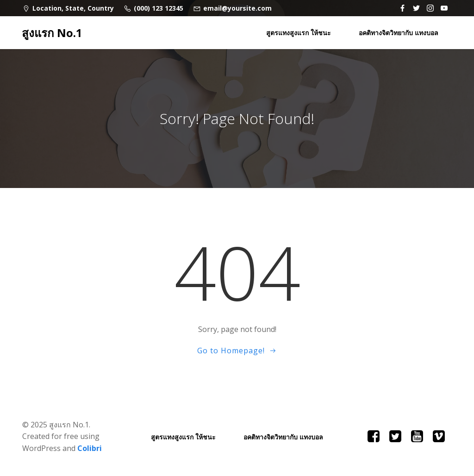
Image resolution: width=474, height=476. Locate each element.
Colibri (90, 448)
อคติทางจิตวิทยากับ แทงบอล (399, 33)
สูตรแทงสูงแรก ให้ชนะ (299, 33)
